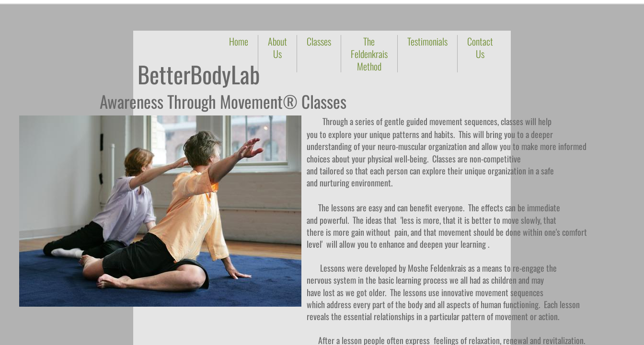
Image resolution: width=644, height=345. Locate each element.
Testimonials (427, 41)
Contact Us (480, 47)
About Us (277, 47)
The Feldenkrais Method (369, 54)
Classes (319, 41)
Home (239, 41)
